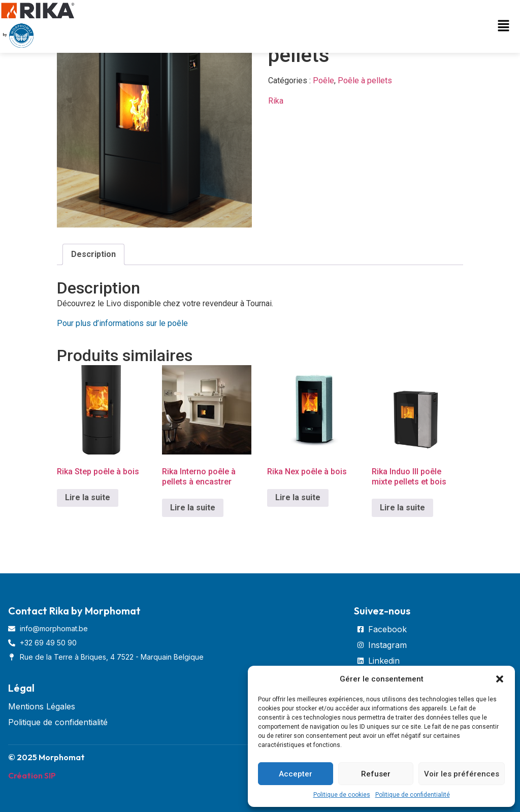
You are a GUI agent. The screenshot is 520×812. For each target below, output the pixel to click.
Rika (276, 101)
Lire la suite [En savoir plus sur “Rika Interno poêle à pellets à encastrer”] (193, 508)
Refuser (376, 774)
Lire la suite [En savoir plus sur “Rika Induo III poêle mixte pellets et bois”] (402, 508)
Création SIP (32, 775)
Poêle (323, 80)
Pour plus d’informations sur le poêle (123, 323)
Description (93, 254)
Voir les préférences (462, 774)
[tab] (93, 254)
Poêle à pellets (365, 80)
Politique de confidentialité (413, 795)
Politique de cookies (342, 795)
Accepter (296, 774)
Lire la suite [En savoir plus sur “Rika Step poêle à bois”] (88, 497)
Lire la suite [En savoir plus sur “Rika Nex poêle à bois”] (298, 497)
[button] (500, 679)
